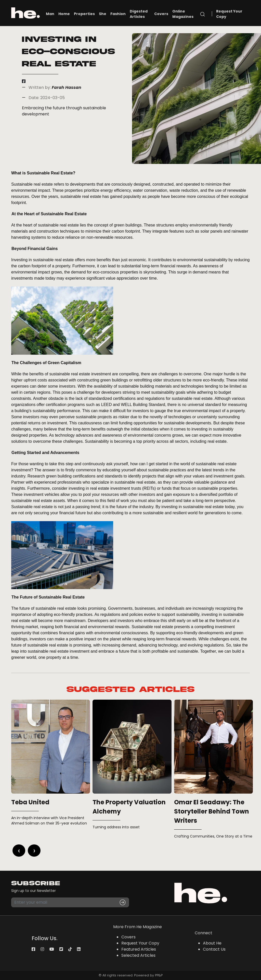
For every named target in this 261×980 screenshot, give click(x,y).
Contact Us (214, 949)
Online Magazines (183, 14)
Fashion (118, 14)
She (103, 14)
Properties (84, 14)
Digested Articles (139, 14)
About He (212, 943)
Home (64, 14)
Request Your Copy (229, 14)
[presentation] (19, 851)
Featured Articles (139, 949)
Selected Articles (138, 955)
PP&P (159, 975)
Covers (161, 14)
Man (50, 14)
